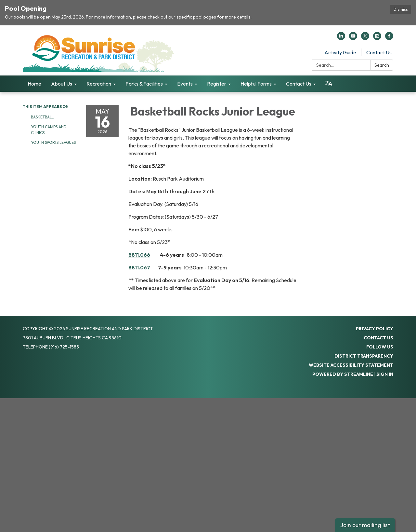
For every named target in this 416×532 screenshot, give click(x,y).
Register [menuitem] (217, 84)
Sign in (385, 374)
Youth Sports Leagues (53, 142)
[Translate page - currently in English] (329, 84)
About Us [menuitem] (62, 84)
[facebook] (389, 38)
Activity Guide (340, 52)
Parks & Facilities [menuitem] (144, 84)
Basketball (43, 117)
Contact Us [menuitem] (299, 84)
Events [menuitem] (185, 84)
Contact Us (379, 52)
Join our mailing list (365, 525)
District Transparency (364, 356)
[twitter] (365, 38)
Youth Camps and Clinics (49, 130)
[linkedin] (341, 38)
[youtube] (353, 38)
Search (382, 65)
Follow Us (380, 347)
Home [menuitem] (34, 84)
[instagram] (377, 38)
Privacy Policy (375, 329)
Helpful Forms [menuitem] (256, 84)
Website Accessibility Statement (351, 365)
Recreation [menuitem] (99, 84)
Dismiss (401, 9)
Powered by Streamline (343, 374)
